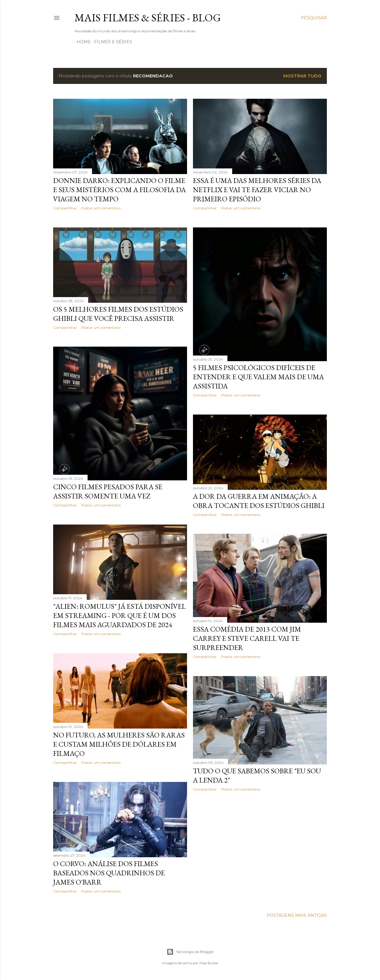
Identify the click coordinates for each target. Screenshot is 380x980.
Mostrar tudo (302, 76)
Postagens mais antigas (297, 915)
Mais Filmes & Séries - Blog (148, 18)
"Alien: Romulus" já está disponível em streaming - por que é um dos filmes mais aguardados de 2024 (119, 615)
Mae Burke (209, 963)
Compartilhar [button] (65, 208)
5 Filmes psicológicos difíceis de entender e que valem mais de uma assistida (258, 377)
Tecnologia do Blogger (190, 952)
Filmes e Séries (111, 42)
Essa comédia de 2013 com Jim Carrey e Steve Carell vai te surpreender (247, 638)
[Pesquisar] (314, 18)
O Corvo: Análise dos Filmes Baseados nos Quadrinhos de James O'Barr (109, 873)
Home (82, 42)
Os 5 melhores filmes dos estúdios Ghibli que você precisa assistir (118, 314)
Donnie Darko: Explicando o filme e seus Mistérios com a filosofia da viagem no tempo (119, 190)
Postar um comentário (101, 208)
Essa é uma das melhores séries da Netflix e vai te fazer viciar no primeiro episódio (257, 190)
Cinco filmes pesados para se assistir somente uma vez (108, 491)
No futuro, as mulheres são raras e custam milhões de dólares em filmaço (119, 744)
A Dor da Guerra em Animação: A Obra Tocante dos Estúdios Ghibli (259, 501)
